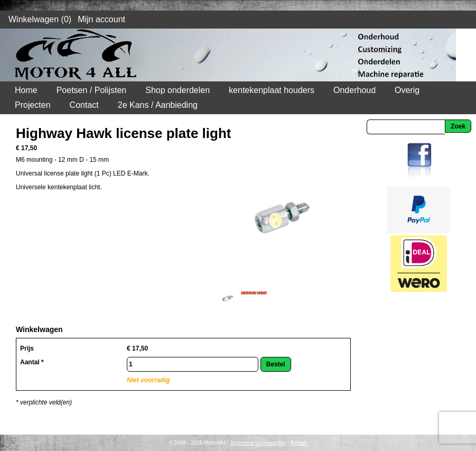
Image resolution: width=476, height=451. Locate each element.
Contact (84, 105)
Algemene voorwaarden (258, 443)
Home (26, 90)
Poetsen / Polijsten (92, 90)
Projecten (33, 105)
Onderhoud (354, 90)
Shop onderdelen (178, 90)
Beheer (298, 443)
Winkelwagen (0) (40, 19)
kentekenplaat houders (272, 90)
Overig (407, 90)
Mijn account (101, 19)
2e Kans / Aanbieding (158, 105)
